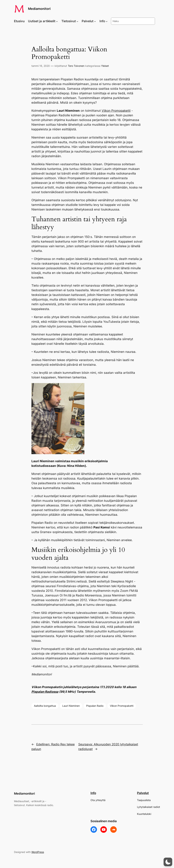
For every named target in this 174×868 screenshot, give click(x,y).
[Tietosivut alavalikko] (77, 21)
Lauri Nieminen (71, 706)
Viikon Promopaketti (116, 111)
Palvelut (143, 793)
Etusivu (19, 21)
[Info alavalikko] (107, 21)
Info (93, 793)
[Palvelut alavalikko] (95, 21)
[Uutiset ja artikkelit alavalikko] (57, 21)
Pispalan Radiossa (45, 692)
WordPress (38, 852)
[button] (168, 862)
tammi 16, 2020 (41, 66)
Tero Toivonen (76, 66)
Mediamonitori (39, 9)
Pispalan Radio (95, 706)
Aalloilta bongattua (45, 706)
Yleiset (105, 66)
